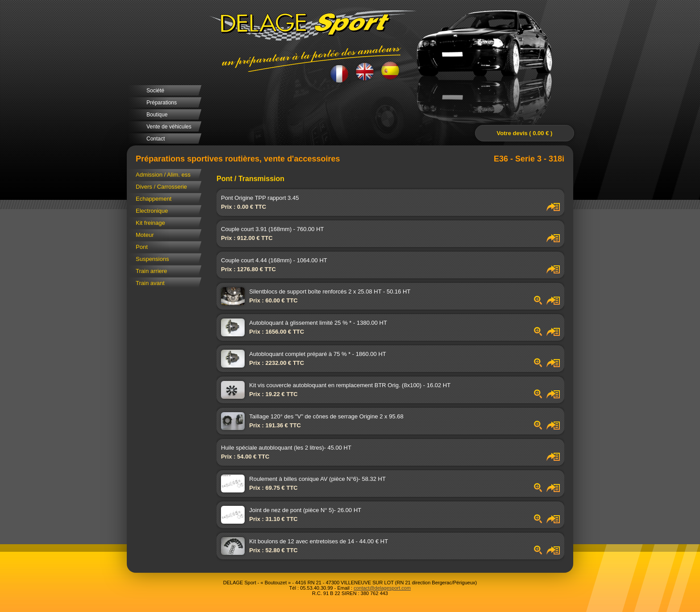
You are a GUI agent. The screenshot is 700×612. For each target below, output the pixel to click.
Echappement (154, 199)
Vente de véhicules (169, 127)
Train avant (150, 283)
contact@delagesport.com (382, 588)
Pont (142, 247)
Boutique (157, 115)
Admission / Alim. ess (163, 175)
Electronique (152, 211)
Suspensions (152, 259)
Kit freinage (150, 223)
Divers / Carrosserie (161, 187)
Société (155, 91)
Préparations (162, 103)
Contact (156, 139)
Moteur (145, 235)
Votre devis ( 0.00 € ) (525, 133)
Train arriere (151, 271)
